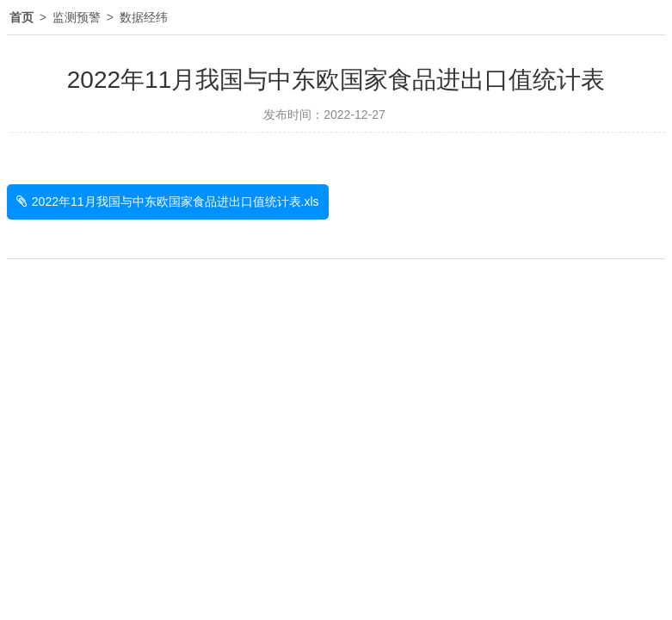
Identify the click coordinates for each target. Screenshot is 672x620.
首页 (22, 17)
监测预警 (77, 17)
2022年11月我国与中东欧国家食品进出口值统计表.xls (176, 201)
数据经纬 (144, 17)
